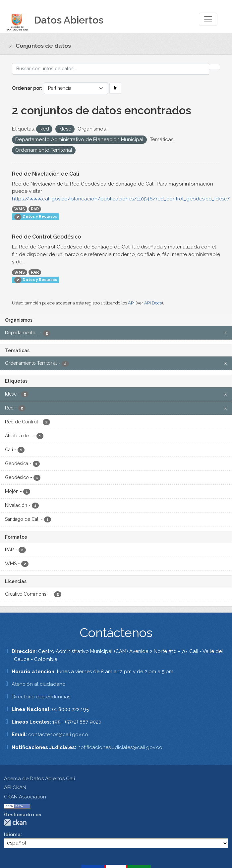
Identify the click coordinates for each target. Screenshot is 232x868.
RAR (35, 209)
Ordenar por (27, 88)
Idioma (12, 835)
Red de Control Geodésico (46, 237)
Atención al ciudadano (39, 684)
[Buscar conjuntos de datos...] (111, 69)
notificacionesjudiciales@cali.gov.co (120, 747)
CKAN (15, 822)
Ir (115, 88)
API (131, 303)
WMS (20, 209)
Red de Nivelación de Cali (46, 174)
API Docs (153, 303)
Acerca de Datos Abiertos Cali (39, 779)
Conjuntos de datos (43, 46)
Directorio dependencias (41, 697)
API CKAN (15, 787)
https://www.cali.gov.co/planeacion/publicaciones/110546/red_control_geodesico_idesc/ (121, 199)
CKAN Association (25, 797)
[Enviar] (214, 67)
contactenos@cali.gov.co (58, 734)
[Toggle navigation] (208, 19)
